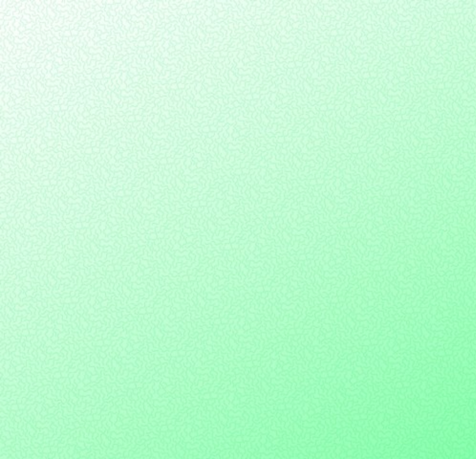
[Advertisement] (238, 89)
